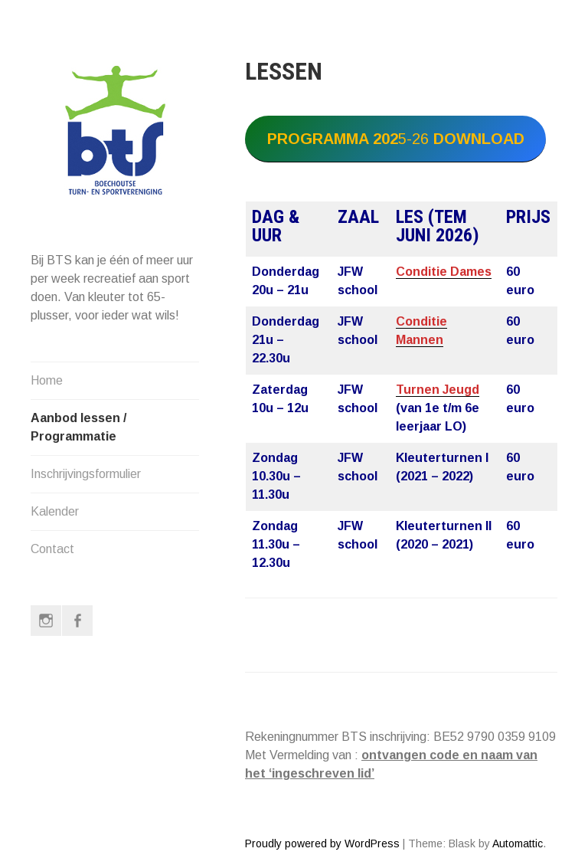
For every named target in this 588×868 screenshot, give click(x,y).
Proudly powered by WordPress (322, 843)
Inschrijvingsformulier (86, 474)
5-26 (396, 139)
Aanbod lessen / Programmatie (78, 427)
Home (47, 380)
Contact (52, 549)
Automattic (518, 843)
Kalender (55, 511)
